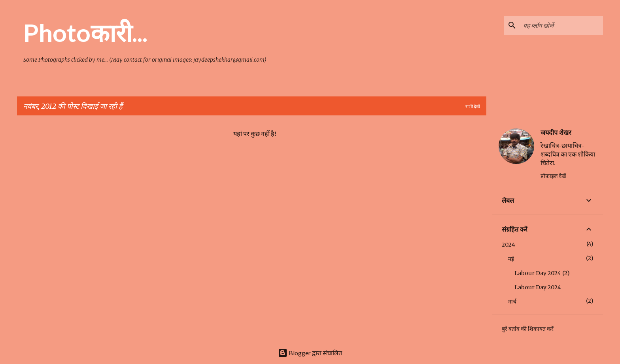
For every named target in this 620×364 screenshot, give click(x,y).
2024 (508, 245)
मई (511, 259)
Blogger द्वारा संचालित (310, 353)
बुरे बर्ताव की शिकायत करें (528, 329)
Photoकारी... (85, 32)
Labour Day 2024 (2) (542, 273)
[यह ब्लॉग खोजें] (561, 25)
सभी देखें (473, 107)
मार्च (512, 302)
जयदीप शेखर (556, 132)
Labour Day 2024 (538, 287)
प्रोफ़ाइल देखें (553, 176)
